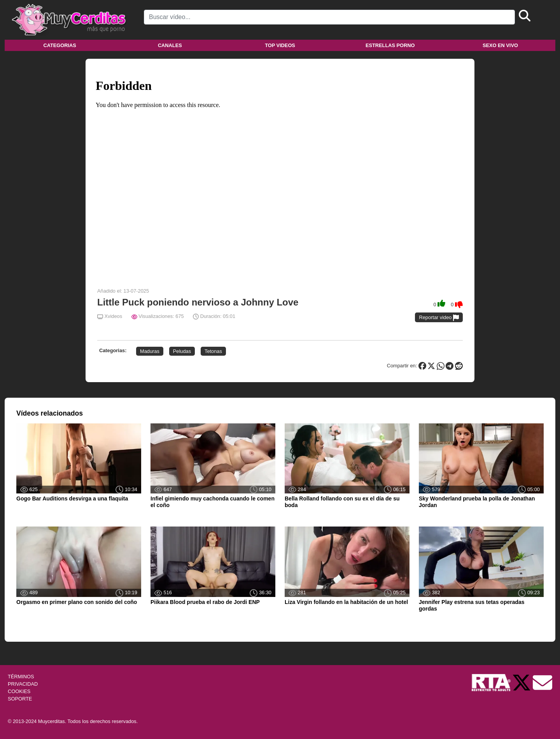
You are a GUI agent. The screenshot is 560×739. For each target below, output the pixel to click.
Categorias (59, 45)
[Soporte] (542, 682)
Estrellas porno (390, 45)
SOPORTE (20, 699)
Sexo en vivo (500, 45)
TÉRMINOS (21, 677)
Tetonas (213, 351)
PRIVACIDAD (23, 684)
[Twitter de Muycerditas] (522, 682)
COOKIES (19, 691)
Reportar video (439, 318)
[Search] (329, 17)
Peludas (182, 351)
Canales (170, 45)
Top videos (280, 45)
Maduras (150, 351)
